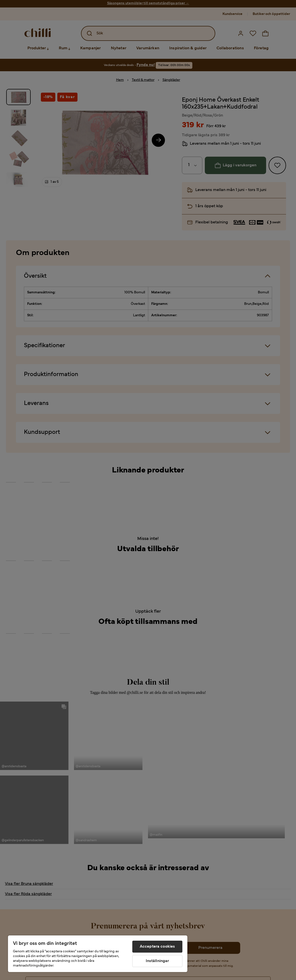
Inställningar (157, 961)
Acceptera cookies (157, 947)
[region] (98, 954)
